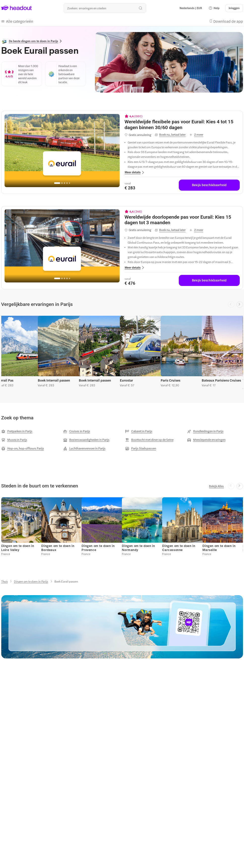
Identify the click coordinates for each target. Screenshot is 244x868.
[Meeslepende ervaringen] (206, 440)
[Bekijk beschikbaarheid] (209, 185)
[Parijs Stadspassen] (141, 448)
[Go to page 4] (67, 183)
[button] (214, 8)
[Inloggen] (234, 8)
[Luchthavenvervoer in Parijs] (84, 448)
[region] (62, 151)
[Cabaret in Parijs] (139, 431)
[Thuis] (5, 581)
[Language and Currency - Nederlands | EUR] (191, 8)
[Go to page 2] (62, 183)
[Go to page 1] (57, 183)
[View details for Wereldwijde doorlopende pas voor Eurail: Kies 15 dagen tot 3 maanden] (182, 220)
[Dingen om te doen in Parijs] (31, 581)
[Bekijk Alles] (216, 486)
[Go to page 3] (64, 183)
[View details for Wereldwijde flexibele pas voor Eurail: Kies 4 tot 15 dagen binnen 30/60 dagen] (182, 125)
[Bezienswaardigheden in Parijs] (86, 440)
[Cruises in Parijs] (77, 431)
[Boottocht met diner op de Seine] (149, 440)
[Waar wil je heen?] (105, 8)
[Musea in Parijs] (14, 440)
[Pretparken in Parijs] (17, 431)
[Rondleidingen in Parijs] (205, 431)
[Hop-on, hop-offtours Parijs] (23, 448)
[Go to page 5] (70, 183)
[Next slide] (240, 305)
